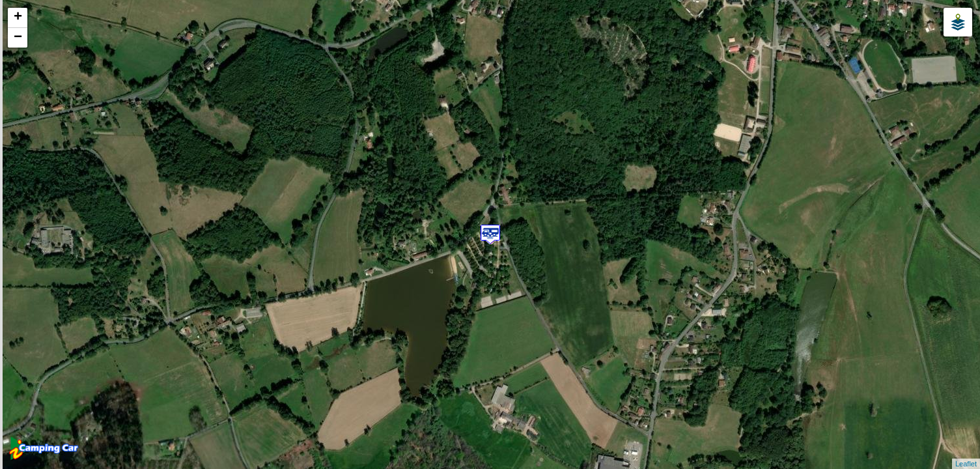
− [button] (18, 38)
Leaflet (966, 464)
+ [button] (18, 18)
